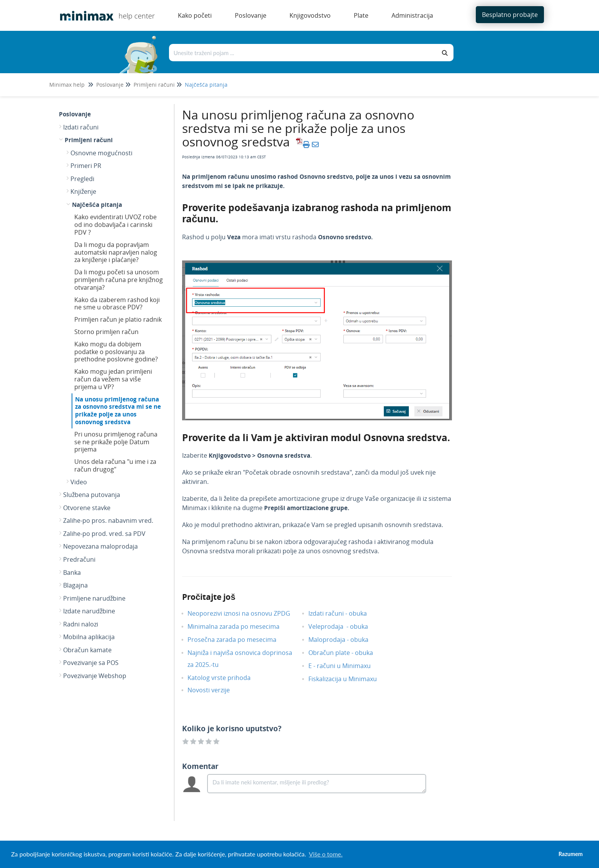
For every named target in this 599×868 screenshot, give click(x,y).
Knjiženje (83, 191)
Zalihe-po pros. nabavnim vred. (108, 520)
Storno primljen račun (106, 332)
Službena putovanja (92, 495)
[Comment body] (317, 784)
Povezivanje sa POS (91, 663)
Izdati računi (81, 127)
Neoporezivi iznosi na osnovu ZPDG (245, 613)
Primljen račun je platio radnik (118, 319)
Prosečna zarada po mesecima (238, 640)
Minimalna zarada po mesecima (240, 626)
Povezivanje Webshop (95, 676)
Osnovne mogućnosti (101, 153)
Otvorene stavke (87, 508)
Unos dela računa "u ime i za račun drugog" (115, 465)
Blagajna (75, 585)
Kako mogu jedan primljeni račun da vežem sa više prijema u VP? (113, 379)
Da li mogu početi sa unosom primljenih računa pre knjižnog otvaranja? (119, 280)
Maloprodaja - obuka (344, 640)
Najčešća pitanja (206, 85)
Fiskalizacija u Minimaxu (348, 679)
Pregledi (82, 179)
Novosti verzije (214, 690)
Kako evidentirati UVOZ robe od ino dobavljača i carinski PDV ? (115, 225)
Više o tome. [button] (325, 854)
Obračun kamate (87, 650)
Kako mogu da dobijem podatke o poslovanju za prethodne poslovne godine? (116, 352)
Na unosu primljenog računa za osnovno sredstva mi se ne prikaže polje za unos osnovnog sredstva (118, 410)
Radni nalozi (81, 624)
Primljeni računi (154, 85)
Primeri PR (86, 166)
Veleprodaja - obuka (344, 626)
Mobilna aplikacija (89, 637)
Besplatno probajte (510, 15)
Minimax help (67, 85)
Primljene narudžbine (94, 598)
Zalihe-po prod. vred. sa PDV (104, 534)
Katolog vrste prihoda (225, 678)
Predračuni (79, 559)
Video (79, 482)
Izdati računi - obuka (343, 613)
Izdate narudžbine (89, 611)
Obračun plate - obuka (346, 653)
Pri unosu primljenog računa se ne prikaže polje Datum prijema (116, 442)
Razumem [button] (571, 854)
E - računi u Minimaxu (345, 666)
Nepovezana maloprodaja (100, 546)
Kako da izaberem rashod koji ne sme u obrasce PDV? (117, 304)
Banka (72, 573)
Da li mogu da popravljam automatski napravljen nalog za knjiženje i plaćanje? (116, 252)
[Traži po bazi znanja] (303, 53)
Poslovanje (110, 85)
